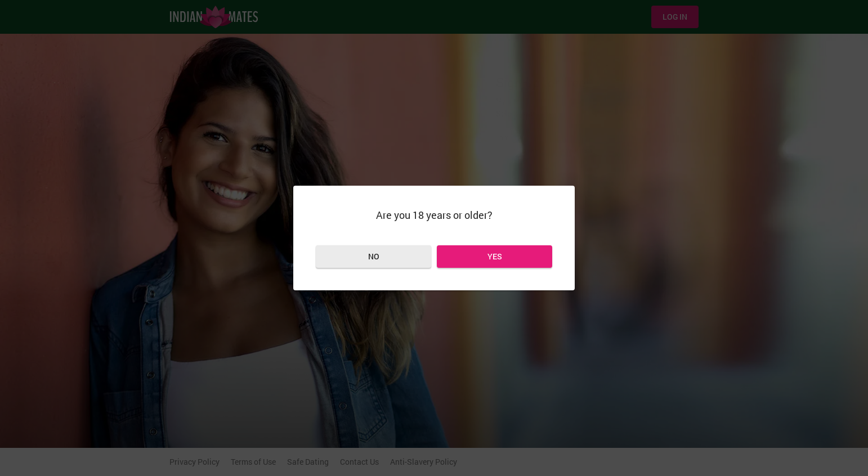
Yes (495, 256)
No (374, 256)
